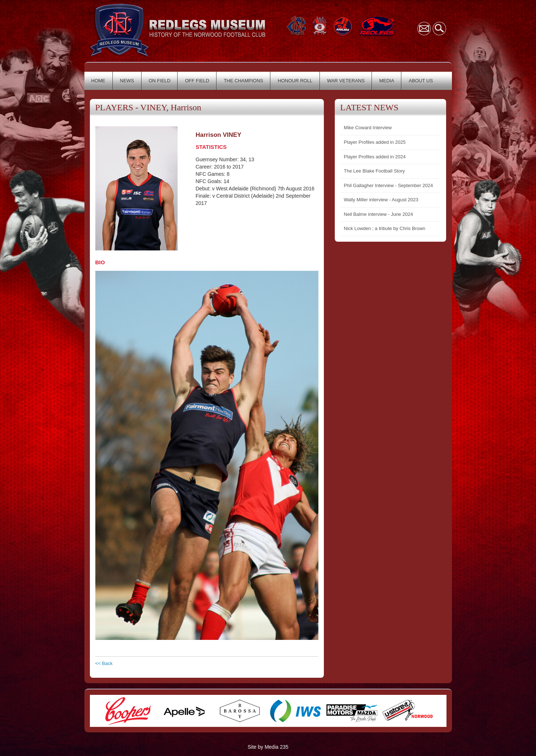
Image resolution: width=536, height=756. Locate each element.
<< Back (104, 663)
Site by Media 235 (268, 747)
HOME (98, 81)
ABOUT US (421, 81)
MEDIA (387, 81)
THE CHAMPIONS (243, 81)
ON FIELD (160, 81)
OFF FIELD (197, 81)
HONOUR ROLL (295, 81)
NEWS (127, 81)
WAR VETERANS (346, 81)
